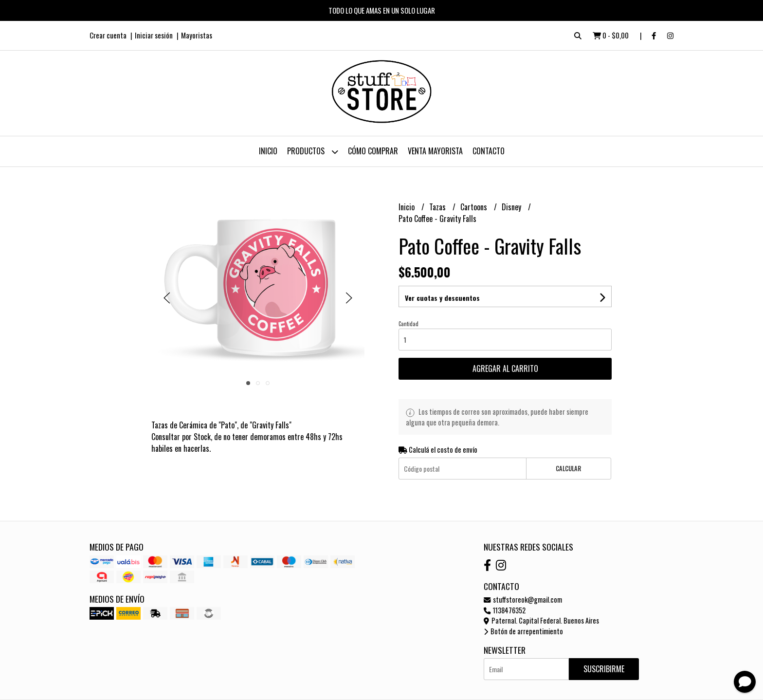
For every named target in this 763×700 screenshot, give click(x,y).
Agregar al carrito (505, 368)
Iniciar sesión (154, 35)
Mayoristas (197, 35)
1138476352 (505, 610)
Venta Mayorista (435, 151)
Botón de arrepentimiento (523, 631)
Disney (512, 207)
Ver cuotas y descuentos (442, 298)
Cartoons (475, 207)
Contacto (489, 151)
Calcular (568, 469)
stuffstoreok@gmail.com (523, 599)
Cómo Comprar (373, 151)
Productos (313, 152)
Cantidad (409, 324)
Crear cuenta (108, 35)
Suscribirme (604, 669)
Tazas (438, 207)
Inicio (268, 151)
